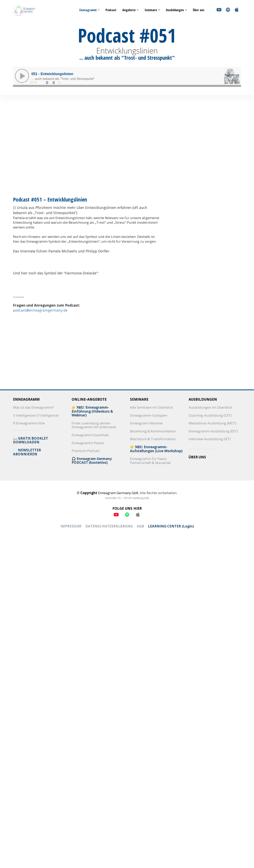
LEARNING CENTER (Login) (171, 526)
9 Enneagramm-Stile (29, 423)
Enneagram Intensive (146, 423)
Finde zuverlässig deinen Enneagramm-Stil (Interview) (94, 425)
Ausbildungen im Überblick (210, 407)
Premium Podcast (86, 451)
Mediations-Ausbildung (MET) (212, 423)
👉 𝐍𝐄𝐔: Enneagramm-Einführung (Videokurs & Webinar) (92, 411)
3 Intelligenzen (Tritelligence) (36, 415)
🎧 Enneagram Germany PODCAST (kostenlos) (92, 461)
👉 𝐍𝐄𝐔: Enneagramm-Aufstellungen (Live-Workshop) (156, 449)
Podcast (111, 10)
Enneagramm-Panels (88, 443)
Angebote (129, 10)
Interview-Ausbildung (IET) (210, 439)
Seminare (151, 10)
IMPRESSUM (71, 526)
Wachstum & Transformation (153, 439)
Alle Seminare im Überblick (151, 407)
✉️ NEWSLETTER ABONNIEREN (27, 452)
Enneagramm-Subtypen (149, 415)
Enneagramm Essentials (90, 435)
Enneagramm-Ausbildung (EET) (213, 431)
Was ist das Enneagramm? (33, 407)
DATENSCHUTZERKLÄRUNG (109, 526)
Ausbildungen (175, 10)
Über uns (199, 10)
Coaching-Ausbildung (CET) (210, 415)
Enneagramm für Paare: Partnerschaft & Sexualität (150, 461)
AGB (140, 526)
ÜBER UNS (197, 457)
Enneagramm (88, 10)
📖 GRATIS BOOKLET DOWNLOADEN (30, 440)
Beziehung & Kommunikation (153, 431)
